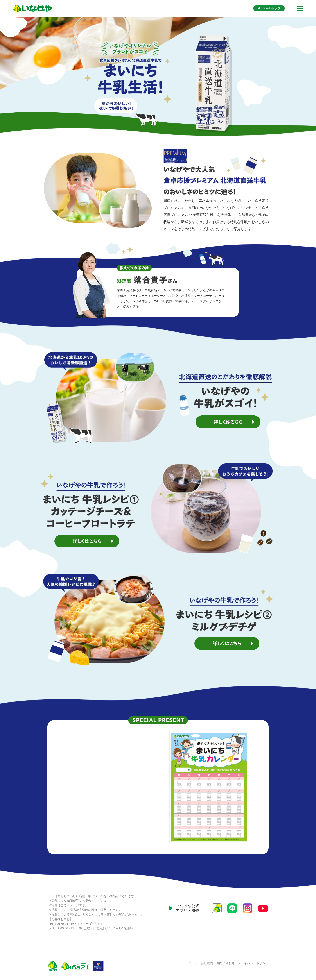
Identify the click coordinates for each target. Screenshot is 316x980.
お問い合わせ (225, 963)
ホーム (193, 963)
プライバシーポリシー (253, 963)
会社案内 (207, 963)
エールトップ (269, 8)
